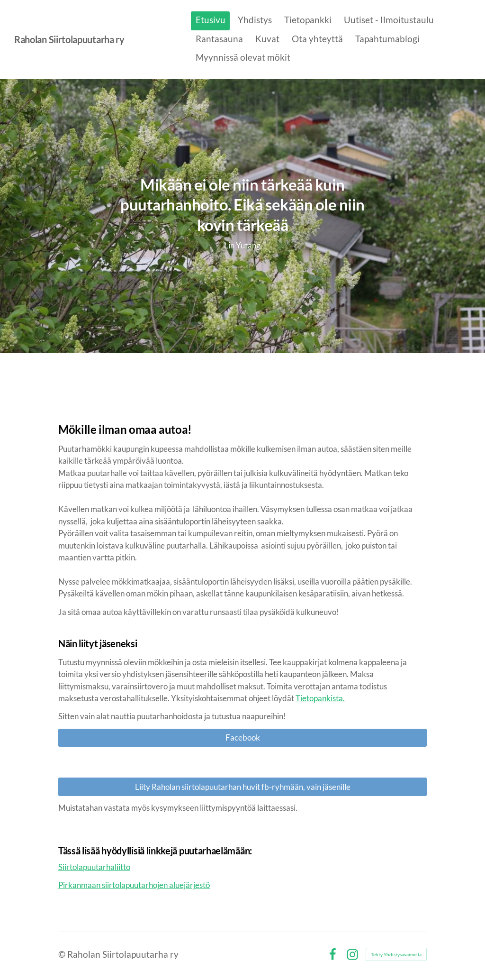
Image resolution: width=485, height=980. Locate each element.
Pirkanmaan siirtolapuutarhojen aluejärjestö (134, 885)
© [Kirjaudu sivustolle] (63, 954)
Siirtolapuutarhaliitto (94, 867)
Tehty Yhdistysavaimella (396, 954)
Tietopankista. (320, 698)
